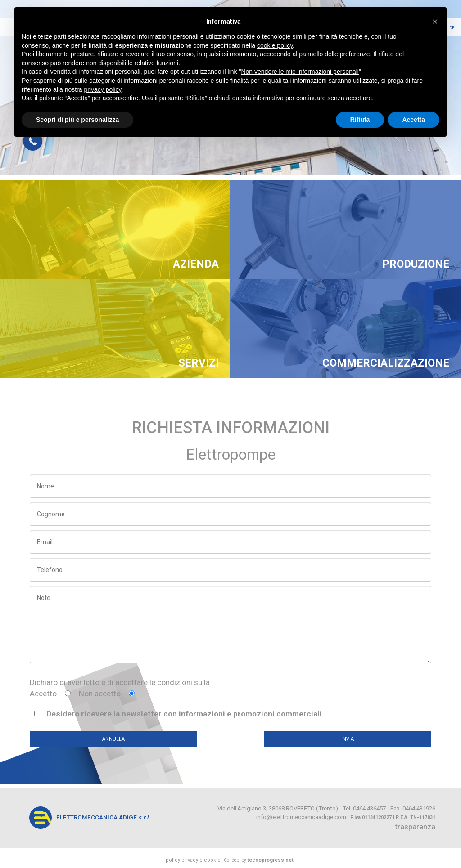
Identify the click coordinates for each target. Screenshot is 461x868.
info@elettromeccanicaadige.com (301, 817)
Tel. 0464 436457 (364, 808)
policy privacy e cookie (193, 860)
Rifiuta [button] (360, 120)
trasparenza (415, 827)
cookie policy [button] (275, 45)
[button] (435, 22)
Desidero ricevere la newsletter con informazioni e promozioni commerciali (178, 714)
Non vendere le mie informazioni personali (300, 72)
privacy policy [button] (103, 89)
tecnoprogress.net (270, 860)
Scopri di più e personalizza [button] (77, 120)
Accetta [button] (414, 120)
